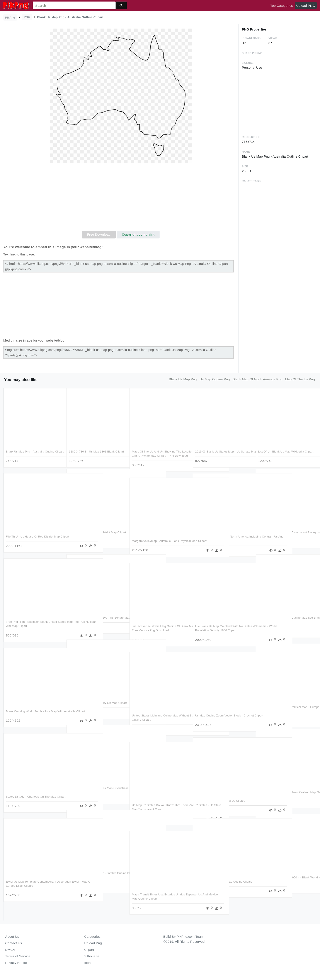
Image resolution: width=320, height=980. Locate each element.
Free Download (99, 234)
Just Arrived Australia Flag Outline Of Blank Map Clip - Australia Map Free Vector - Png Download (156, 630)
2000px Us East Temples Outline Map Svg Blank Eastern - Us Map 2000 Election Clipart (286, 621)
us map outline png (215, 379)
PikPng (10, 18)
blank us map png (183, 379)
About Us (12, 937)
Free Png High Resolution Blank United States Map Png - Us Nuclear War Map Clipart (31, 625)
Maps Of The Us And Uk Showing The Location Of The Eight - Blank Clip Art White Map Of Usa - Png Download (157, 455)
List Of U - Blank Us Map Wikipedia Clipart (286, 451)
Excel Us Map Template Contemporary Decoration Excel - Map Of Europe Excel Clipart (32, 885)
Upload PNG (306, 6)
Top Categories (282, 6)
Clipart (89, 950)
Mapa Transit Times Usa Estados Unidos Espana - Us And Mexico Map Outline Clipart (158, 898)
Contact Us (14, 943)
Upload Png (93, 943)
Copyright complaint (138, 234)
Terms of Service (18, 956)
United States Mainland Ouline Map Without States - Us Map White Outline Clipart (157, 719)
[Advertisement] (121, 198)
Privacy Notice (16, 963)
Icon (88, 963)
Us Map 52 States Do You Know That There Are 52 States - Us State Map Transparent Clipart (156, 809)
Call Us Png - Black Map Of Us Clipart (220, 800)
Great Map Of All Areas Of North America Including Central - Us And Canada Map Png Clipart (222, 540)
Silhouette (92, 956)
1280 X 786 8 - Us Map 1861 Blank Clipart (96, 451)
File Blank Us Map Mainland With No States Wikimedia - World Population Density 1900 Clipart (219, 630)
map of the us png (300, 379)
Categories (93, 937)
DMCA (10, 950)
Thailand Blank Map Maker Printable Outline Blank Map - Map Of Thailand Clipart (93, 877)
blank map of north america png (257, 379)
